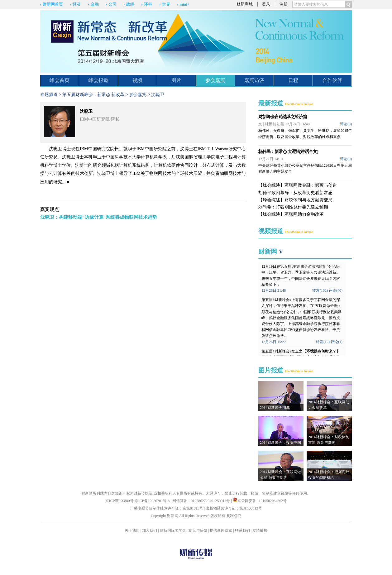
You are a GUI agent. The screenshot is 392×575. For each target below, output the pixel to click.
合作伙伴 (332, 80)
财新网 (268, 252)
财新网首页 (53, 4)
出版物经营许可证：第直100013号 (234, 508)
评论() (346, 124)
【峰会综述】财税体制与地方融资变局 (295, 200)
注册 (284, 4)
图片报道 (271, 370)
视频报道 (271, 231)
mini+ (185, 4)
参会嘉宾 (215, 80)
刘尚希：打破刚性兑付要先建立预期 (293, 207)
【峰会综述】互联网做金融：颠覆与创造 (298, 185)
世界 (166, 4)
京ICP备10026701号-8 (153, 501)
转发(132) (320, 290)
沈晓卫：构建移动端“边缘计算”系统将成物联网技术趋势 (99, 217)
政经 (130, 4)
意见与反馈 (198, 530)
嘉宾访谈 (254, 80)
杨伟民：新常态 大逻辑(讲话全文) (288, 152)
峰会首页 (60, 80)
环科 (148, 4)
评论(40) (336, 290)
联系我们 (242, 530)
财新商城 (245, 4)
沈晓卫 (158, 95)
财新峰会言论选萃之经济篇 (283, 117)
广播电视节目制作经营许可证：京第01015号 (167, 508)
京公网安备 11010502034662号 (260, 501)
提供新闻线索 (221, 530)
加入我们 (150, 530)
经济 (77, 4)
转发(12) (323, 342)
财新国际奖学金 (173, 530)
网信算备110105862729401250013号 (202, 501)
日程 (293, 80)
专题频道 (49, 95)
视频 (137, 80)
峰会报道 (98, 80)
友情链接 (260, 530)
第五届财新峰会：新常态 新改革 (93, 95)
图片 (176, 80)
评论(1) (337, 342)
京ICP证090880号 (120, 501)
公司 (112, 4)
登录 (266, 4)
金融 (95, 4)
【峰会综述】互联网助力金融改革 (291, 214)
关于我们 (132, 530)
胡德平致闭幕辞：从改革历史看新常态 (295, 193)
